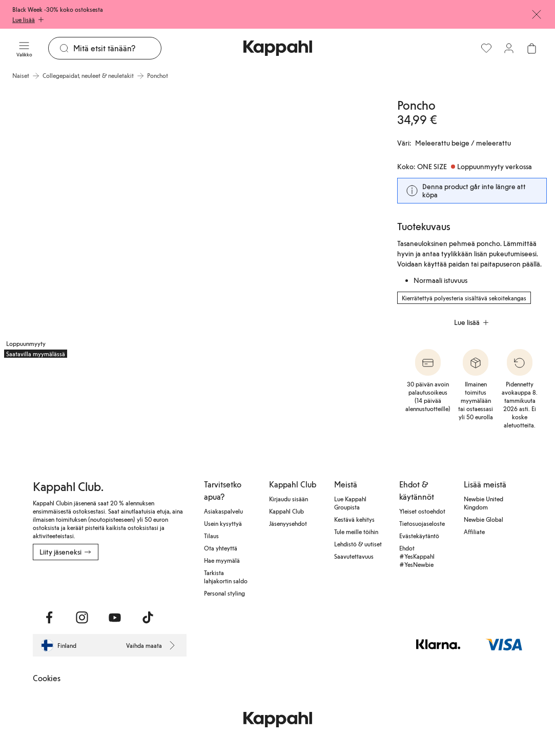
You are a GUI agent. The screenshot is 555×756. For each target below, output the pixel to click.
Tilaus (211, 536)
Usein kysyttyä (223, 523)
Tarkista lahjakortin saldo (226, 577)
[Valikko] (24, 48)
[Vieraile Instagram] (82, 618)
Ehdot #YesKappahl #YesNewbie (417, 556)
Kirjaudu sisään (289, 499)
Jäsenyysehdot (288, 523)
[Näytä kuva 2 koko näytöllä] (284, 224)
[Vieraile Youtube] (115, 618)
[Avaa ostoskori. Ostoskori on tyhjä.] (531, 48)
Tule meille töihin (356, 532)
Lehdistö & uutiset (358, 544)
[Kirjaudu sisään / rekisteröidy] (509, 48)
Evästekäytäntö (419, 536)
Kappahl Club (286, 511)
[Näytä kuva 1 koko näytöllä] (93, 224)
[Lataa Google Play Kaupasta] (143, 583)
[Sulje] (537, 14)
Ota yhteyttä (221, 548)
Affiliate (474, 532)
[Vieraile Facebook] (49, 618)
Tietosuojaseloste (422, 523)
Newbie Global (484, 519)
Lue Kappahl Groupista (350, 503)
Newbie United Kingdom (484, 503)
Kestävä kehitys (354, 519)
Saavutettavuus (354, 556)
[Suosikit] (486, 48)
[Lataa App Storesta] (69, 583)
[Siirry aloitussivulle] (278, 48)
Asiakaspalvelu (223, 511)
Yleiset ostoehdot (422, 511)
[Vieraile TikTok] (148, 618)
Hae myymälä (222, 560)
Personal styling (224, 593)
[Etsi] (117, 48)
